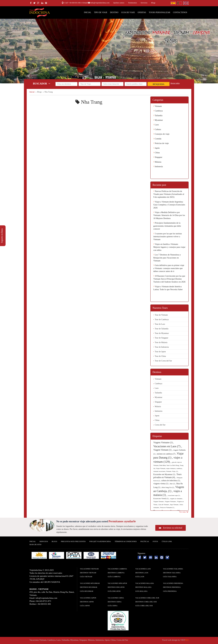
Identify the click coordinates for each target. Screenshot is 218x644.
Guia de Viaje (128, 12)
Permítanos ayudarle (122, 521)
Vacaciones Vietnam (89, 569)
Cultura (157, 129)
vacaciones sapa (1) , (174, 495)
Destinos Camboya (116, 573)
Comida (157, 139)
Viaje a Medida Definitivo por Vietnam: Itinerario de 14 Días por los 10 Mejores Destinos (169, 215)
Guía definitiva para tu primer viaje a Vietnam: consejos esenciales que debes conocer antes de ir (169, 268)
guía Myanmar (87, 591)
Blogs (153, 3)
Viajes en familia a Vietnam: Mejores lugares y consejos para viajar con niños (169, 247)
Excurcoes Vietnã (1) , (162, 498)
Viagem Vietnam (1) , (163, 450)
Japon (157, 416)
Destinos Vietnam (88, 573)
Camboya (158, 111)
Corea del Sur (160, 425)
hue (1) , (173, 484)
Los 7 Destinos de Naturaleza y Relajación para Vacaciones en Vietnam (167, 258)
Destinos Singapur (116, 587)
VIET (184, 640)
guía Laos (140, 577)
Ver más (184, 512)
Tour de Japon (160, 352)
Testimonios (132, 3)
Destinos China (114, 602)
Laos (156, 125)
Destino (114, 12)
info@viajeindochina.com (100, 3)
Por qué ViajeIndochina (100, 541)
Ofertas (142, 12)
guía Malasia (141, 591)
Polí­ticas (145, 541)
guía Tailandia (170, 577)
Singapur (158, 157)
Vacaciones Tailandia (173, 569)
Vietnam (158, 106)
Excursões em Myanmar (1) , (165, 474)
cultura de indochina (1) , (171, 481)
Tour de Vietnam (161, 315)
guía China (112, 606)
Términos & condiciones (126, 541)
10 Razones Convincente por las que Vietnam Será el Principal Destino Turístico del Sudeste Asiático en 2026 (169, 279)
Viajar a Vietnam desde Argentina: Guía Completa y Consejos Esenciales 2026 (169, 205)
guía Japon (85, 606)
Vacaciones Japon (88, 598)
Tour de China (160, 356)
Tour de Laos (160, 324)
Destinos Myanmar (89, 587)
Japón (156, 148)
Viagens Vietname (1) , (164, 442)
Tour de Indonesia (162, 347)
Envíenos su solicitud (173, 528)
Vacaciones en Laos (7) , (168, 446)
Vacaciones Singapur (117, 583)
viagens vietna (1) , (162, 484)
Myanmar (158, 120)
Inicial (88, 12)
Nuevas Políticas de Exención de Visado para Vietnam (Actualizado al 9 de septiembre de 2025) (169, 194)
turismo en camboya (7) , (167, 454)
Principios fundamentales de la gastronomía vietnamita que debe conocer (167, 226)
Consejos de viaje (161, 134)
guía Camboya (114, 577)
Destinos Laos (142, 573)
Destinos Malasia (143, 587)
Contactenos (180, 12)
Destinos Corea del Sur (146, 602)
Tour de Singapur (161, 338)
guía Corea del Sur (144, 606)
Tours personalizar (159, 12)
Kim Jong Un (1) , (169, 487)
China (157, 153)
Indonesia (158, 166)
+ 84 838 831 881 (75, 3)
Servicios (144, 3)
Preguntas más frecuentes (73, 541)
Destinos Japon (87, 602)
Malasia (157, 162)
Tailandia (158, 115)
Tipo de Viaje (101, 12)
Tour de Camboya (162, 319)
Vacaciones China (116, 598)
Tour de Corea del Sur (163, 361)
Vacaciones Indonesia (173, 583)
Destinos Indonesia (172, 587)
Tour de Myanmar (162, 333)
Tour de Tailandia (162, 329)
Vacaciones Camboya (117, 569)
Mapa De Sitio (35, 545)
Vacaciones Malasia (145, 583)
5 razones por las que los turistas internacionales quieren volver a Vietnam (168, 237)
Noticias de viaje (161, 143)
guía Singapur (114, 591)
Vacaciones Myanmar (90, 583)
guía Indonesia (170, 591)
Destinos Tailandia (172, 573)
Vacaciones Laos (143, 569)
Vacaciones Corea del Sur (147, 598)
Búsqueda (159, 84)
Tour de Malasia (161, 342)
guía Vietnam (86, 577)
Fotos (155, 541)
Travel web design (170, 640)
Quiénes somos (119, 3)
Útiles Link (167, 541)
